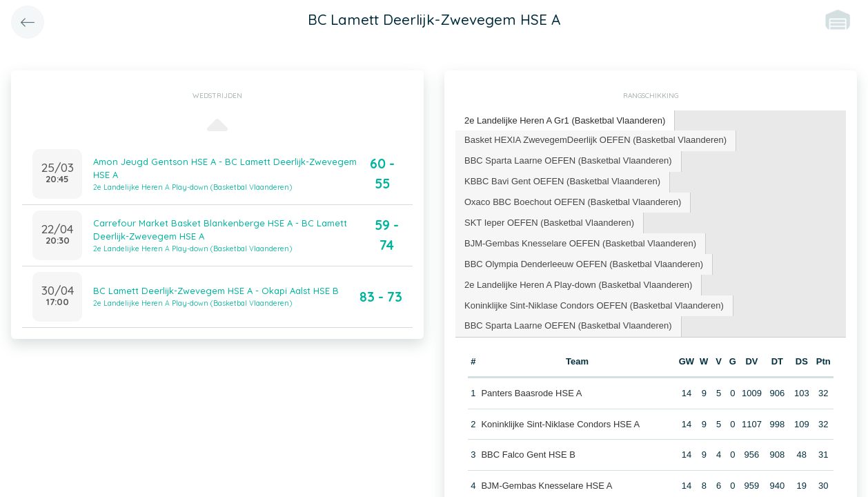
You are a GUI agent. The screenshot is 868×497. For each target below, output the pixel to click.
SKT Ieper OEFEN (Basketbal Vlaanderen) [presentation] (549, 223)
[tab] (565, 121)
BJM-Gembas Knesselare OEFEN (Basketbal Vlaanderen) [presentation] (580, 243)
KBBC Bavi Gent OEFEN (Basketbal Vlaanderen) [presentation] (562, 181)
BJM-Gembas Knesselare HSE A (546, 486)
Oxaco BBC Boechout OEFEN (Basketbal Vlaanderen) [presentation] (573, 202)
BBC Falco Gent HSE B (528, 455)
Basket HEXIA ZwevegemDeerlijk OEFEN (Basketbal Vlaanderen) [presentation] (595, 140)
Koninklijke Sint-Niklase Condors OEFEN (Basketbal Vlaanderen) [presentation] (594, 305)
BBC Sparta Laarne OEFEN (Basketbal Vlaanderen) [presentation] (568, 160)
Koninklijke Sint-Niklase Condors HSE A (560, 424)
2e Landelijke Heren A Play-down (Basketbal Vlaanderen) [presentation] (578, 285)
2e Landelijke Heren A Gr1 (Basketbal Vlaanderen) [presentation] (565, 120)
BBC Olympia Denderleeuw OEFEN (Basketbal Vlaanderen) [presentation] (584, 264)
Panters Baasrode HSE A (531, 393)
